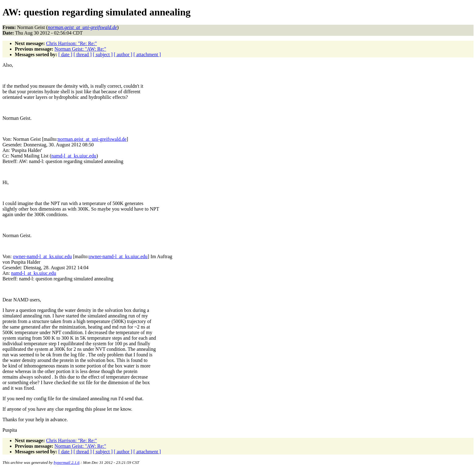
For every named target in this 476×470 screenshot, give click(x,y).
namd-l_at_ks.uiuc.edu (74, 156)
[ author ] (123, 55)
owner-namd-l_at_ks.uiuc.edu (42, 256)
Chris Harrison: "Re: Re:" (71, 43)
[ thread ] (83, 55)
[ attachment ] (147, 55)
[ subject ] (103, 55)
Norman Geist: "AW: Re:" (80, 49)
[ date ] (65, 55)
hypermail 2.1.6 (67, 462)
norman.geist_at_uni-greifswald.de (92, 139)
